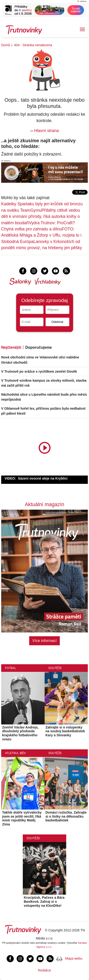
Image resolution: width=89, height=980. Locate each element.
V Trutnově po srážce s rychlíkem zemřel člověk (39, 371)
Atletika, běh (15, 753)
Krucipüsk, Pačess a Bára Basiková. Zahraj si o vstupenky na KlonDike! (44, 902)
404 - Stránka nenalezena (33, 45)
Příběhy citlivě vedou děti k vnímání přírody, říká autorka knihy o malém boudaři (41, 217)
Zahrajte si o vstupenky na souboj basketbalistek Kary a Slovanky (65, 731)
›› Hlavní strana (44, 131)
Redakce (44, 970)
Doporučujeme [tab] (38, 347)
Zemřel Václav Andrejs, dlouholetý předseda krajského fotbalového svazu (20, 733)
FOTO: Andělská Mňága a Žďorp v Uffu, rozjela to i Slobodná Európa (41, 235)
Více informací (44, 641)
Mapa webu (74, 958)
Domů (6, 45)
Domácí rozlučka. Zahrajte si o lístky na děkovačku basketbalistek (66, 816)
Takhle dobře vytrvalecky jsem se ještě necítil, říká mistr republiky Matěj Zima (22, 818)
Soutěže (55, 668)
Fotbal (11, 668)
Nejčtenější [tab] (11, 347)
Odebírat (57, 322)
